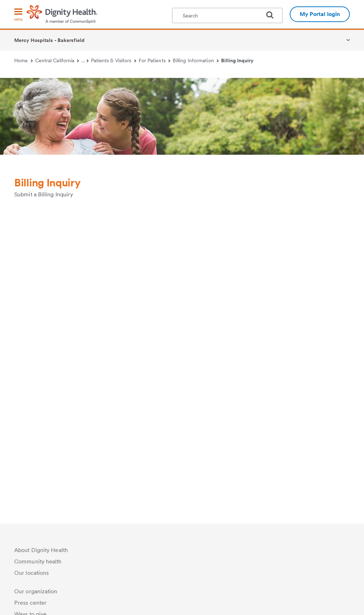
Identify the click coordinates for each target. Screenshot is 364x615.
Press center (30, 603)
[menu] (18, 15)
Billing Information (196, 60)
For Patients (155, 60)
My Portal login (320, 14)
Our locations (31, 573)
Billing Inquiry (237, 60)
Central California (57, 60)
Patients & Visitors (114, 60)
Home (23, 60)
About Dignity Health (41, 550)
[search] (273, 15)
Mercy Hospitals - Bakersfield (49, 40)
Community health (38, 561)
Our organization (36, 591)
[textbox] (227, 15)
